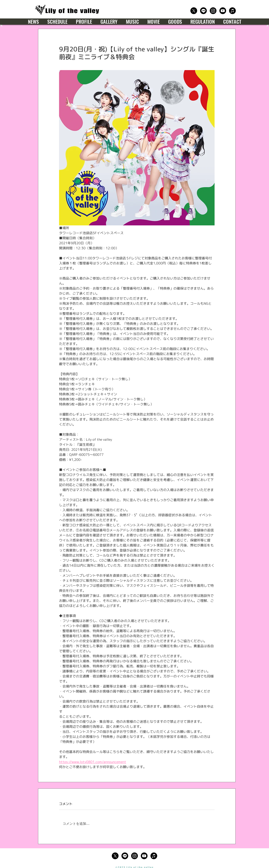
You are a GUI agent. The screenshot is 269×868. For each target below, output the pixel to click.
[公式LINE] (203, 11)
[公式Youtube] (223, 11)
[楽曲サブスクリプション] (232, 11)
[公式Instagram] (213, 11)
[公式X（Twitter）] (194, 11)
